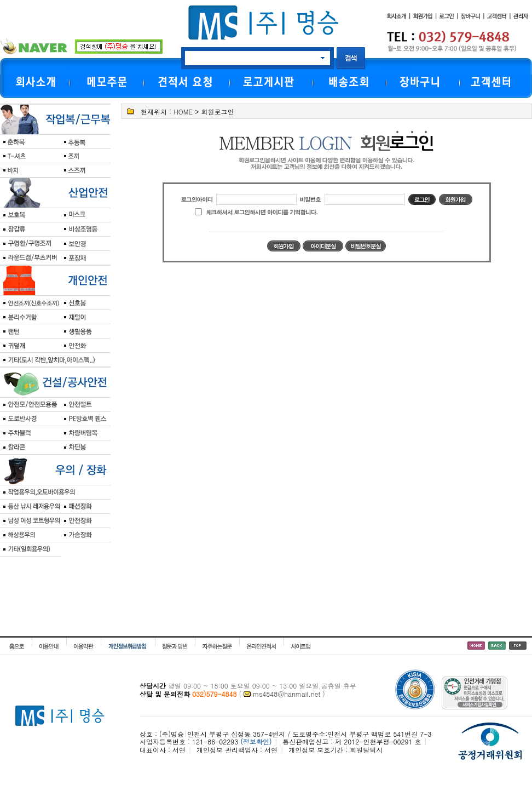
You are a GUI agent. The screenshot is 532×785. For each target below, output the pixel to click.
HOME (183, 111)
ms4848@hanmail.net (287, 694)
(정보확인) (256, 741)
